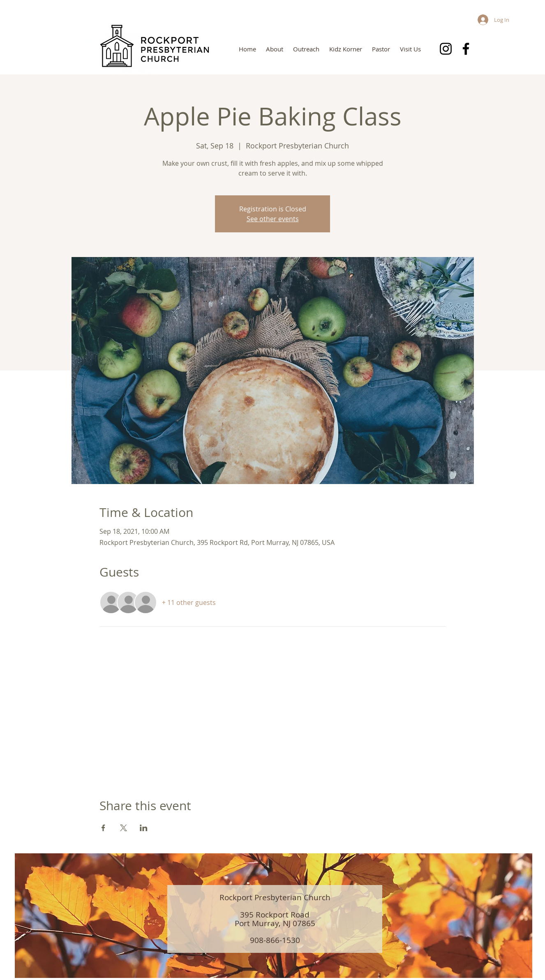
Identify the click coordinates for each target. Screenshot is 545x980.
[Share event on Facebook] (103, 828)
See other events (273, 219)
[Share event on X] (124, 828)
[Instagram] (446, 49)
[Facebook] (466, 49)
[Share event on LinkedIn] (144, 828)
